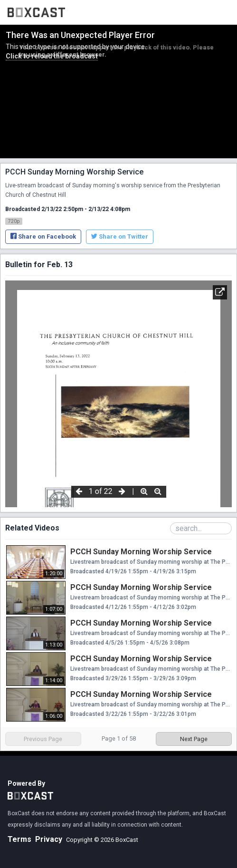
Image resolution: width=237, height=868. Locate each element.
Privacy (49, 839)
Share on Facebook (43, 236)
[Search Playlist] (201, 528)
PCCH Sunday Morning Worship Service (141, 552)
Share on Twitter (120, 236)
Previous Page (43, 739)
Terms (19, 839)
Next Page (194, 739)
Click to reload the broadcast (52, 56)
